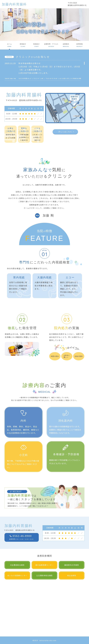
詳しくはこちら (65, 132)
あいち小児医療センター (17, 575)
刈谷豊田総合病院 (17, 565)
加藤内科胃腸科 (14, 4)
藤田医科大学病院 (72, 565)
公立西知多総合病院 (44, 575)
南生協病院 (72, 575)
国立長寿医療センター (44, 565)
